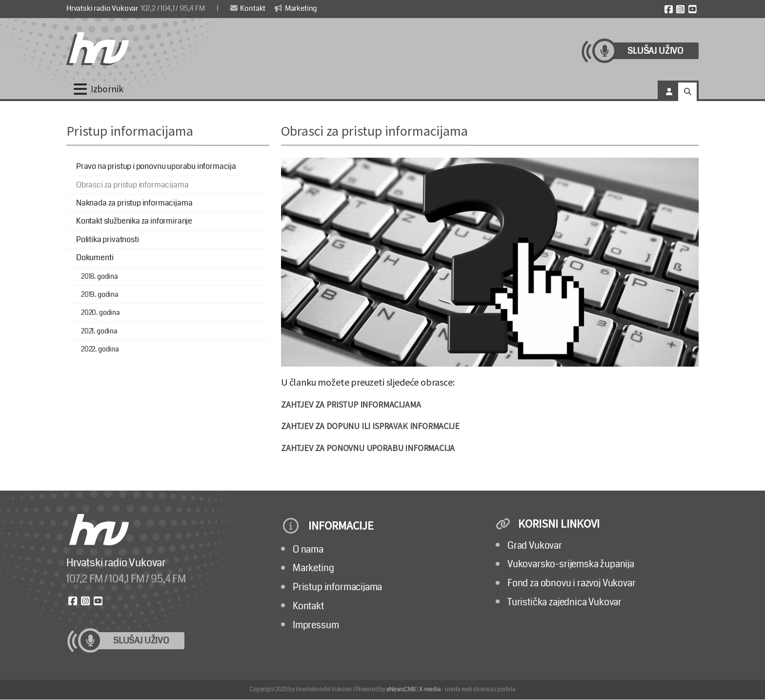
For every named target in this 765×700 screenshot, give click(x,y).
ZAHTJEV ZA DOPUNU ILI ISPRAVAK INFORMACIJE (370, 426)
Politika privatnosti (107, 239)
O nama (308, 549)
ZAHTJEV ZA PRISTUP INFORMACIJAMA (351, 405)
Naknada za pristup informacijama (134, 203)
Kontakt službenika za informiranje (134, 221)
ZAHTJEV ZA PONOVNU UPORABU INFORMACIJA (368, 448)
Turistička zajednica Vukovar (564, 602)
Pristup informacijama (337, 587)
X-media (430, 690)
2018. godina (100, 276)
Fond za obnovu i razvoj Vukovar (572, 583)
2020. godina (101, 312)
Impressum (316, 625)
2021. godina (99, 331)
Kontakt (248, 8)
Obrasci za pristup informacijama (132, 185)
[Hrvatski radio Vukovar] (98, 49)
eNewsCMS (401, 690)
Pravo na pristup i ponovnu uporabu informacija (156, 166)
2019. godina (100, 294)
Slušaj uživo (655, 51)
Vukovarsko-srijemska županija (571, 564)
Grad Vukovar (535, 546)
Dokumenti (95, 257)
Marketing (296, 8)
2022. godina (100, 349)
